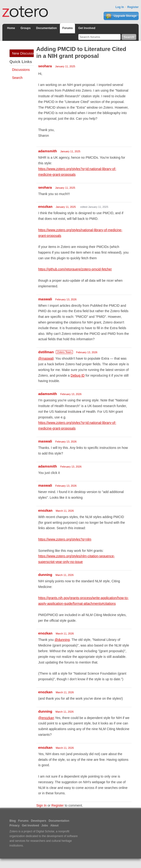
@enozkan (46, 718)
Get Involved (87, 28)
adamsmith (48, 151)
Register (133, 7)
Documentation (46, 28)
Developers (39, 821)
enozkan (45, 206)
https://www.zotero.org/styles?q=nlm (65, 539)
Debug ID (78, 375)
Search (17, 78)
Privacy (15, 825)
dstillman (46, 352)
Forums (67, 28)
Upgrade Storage (121, 16)
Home (11, 28)
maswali (45, 299)
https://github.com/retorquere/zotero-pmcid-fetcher (75, 269)
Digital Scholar (45, 831)
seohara (45, 66)
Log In (120, 7)
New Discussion (23, 53)
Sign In (42, 805)
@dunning (62, 640)
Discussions (21, 70)
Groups (26, 28)
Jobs (45, 825)
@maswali (46, 358)
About (55, 825)
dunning (45, 575)
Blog (13, 821)
